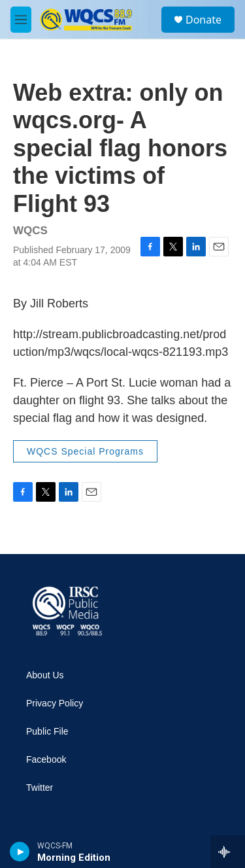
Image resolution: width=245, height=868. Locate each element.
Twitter (40, 788)
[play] (20, 852)
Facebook (46, 760)
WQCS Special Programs (85, 451)
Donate (204, 20)
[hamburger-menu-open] (21, 20)
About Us (45, 675)
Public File (47, 732)
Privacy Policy (55, 703)
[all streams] (228, 852)
